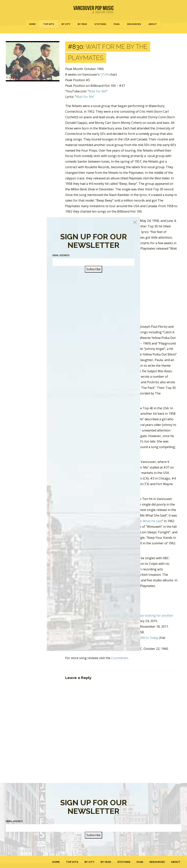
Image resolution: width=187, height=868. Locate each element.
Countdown (120, 658)
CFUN (105, 74)
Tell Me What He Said (147, 521)
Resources (134, 24)
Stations (100, 24)
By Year (82, 24)
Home (32, 24)
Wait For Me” (85, 97)
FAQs (117, 24)
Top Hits (49, 24)
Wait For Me (97, 91)
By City (66, 24)
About (153, 24)
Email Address (14, 821)
